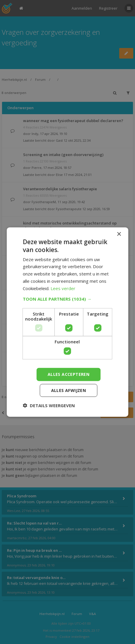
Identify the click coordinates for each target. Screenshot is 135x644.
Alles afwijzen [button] (69, 390)
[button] (67, 299)
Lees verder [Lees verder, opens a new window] (63, 288)
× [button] (119, 234)
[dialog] (67, 322)
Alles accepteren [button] (69, 374)
